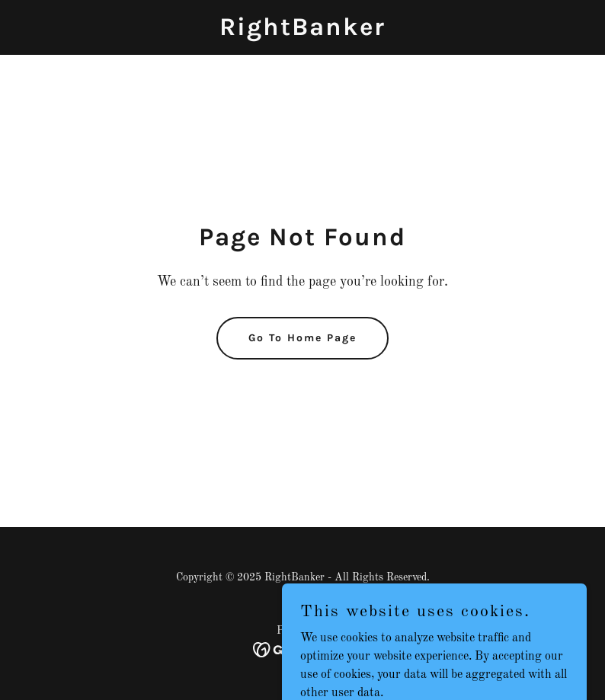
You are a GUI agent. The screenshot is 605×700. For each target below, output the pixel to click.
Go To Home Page (302, 338)
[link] (302, 32)
